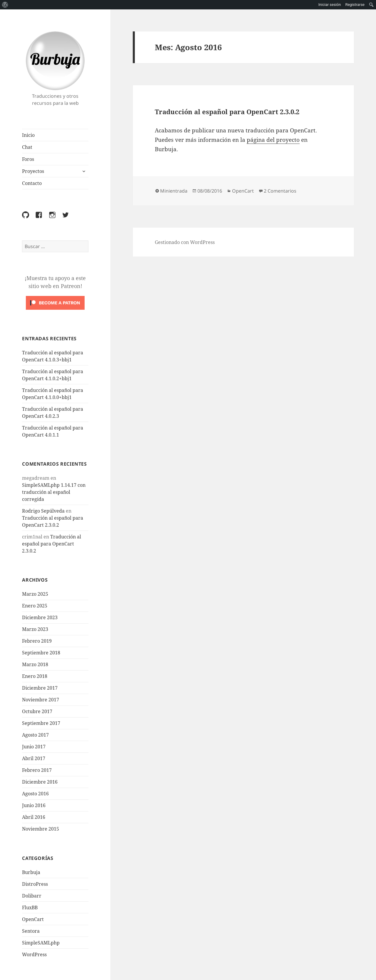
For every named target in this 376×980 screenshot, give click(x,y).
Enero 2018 (35, 676)
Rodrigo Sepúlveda (43, 511)
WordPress (34, 954)
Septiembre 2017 (41, 723)
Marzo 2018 (35, 664)
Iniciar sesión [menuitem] (330, 5)
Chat (27, 147)
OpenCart (33, 919)
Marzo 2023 (35, 629)
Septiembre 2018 (41, 653)
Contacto (32, 183)
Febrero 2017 (37, 770)
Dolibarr (32, 896)
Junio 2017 (34, 747)
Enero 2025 (35, 606)
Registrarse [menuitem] (355, 5)
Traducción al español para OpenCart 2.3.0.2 (52, 544)
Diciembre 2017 (40, 688)
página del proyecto (273, 140)
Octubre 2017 (37, 711)
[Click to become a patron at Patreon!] (55, 302)
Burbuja (55, 61)
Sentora (31, 931)
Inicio (28, 135)
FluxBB (30, 907)
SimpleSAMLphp (41, 943)
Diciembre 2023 (40, 617)
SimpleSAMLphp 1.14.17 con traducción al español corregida (54, 492)
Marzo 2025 (35, 594)
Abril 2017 (34, 758)
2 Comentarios (280, 191)
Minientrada (174, 191)
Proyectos (33, 171)
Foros (28, 159)
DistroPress (35, 884)
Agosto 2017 (35, 735)
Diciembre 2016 (40, 782)
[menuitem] (5, 5)
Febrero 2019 (37, 641)
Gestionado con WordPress (185, 242)
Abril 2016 (34, 817)
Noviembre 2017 (41, 700)
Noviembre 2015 (41, 829)
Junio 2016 (34, 805)
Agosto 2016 (35, 794)
